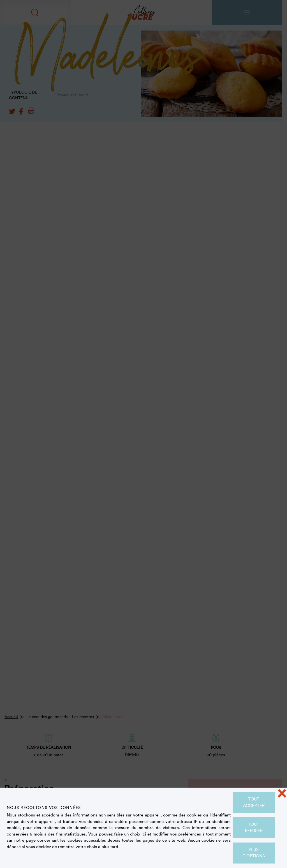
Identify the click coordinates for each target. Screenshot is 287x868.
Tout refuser (254, 828)
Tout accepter (254, 802)
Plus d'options (254, 853)
